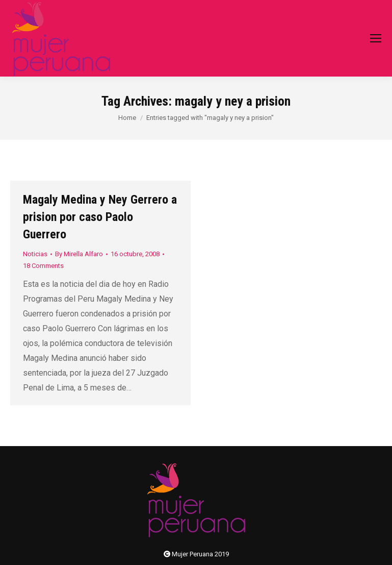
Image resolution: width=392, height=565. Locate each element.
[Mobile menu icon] (376, 38)
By (79, 254)
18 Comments (43, 266)
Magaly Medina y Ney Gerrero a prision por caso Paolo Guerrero (100, 217)
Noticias (35, 254)
